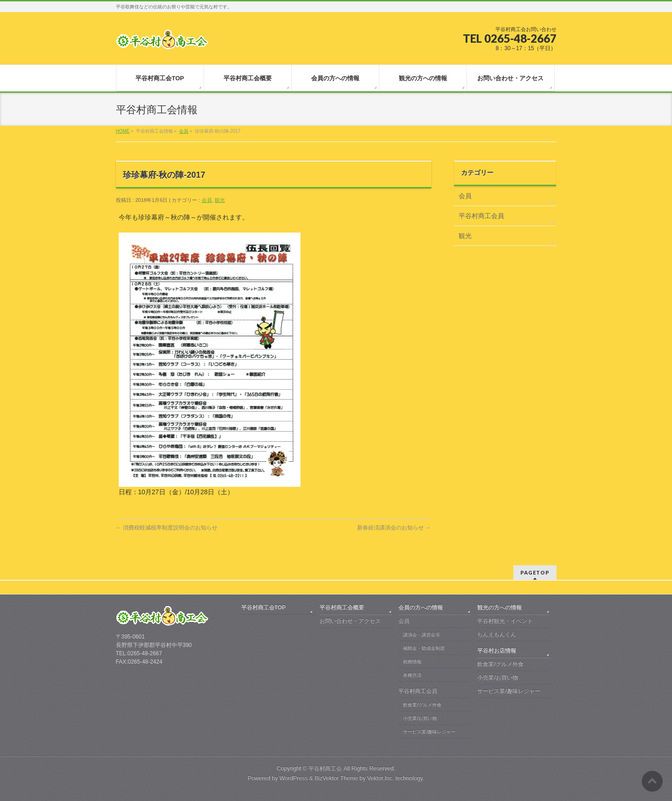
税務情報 (412, 661)
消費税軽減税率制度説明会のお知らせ (167, 528)
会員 (184, 131)
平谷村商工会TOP (263, 607)
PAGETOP (535, 572)
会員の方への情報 (421, 607)
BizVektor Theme (336, 777)
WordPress (294, 777)
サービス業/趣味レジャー (429, 731)
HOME (123, 131)
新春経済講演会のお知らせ (394, 528)
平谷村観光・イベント (505, 620)
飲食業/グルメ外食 (422, 704)
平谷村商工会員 (481, 216)
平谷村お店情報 (497, 650)
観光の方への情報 (499, 607)
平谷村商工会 (325, 768)
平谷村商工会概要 (342, 607)
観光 (220, 200)
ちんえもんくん (497, 633)
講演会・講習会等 (422, 634)
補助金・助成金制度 (424, 647)
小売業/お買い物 (420, 717)
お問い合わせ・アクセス (350, 620)
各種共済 (412, 674)
